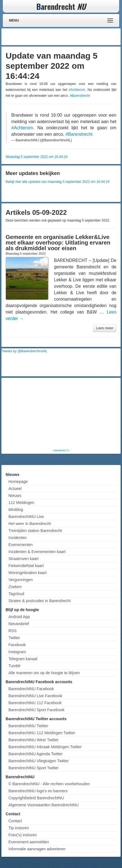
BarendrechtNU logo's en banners (38, 791)
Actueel (15, 489)
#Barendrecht (80, 96)
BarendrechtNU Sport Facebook (36, 710)
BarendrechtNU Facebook (31, 689)
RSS (13, 631)
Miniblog (16, 510)
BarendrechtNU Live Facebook (35, 696)
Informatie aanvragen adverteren (37, 849)
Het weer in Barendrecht (30, 524)
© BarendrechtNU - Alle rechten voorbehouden (49, 784)
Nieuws (15, 496)
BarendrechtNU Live (26, 517)
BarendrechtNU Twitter (28, 726)
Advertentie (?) (61, 450)
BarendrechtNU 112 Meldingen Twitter (42, 733)
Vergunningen (21, 580)
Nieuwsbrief (19, 624)
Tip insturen (19, 828)
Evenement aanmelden (29, 842)
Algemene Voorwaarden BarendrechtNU (44, 805)
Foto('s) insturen (23, 835)
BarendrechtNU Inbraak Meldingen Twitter (45, 747)
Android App (19, 617)
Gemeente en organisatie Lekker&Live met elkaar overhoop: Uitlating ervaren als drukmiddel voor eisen (58, 243)
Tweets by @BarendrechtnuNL (24, 351)
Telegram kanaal (23, 659)
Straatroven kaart (23, 559)
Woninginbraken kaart (28, 573)
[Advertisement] (74, 37)
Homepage (18, 482)
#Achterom (77, 90)
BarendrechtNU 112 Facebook (35, 703)
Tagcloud (16, 594)
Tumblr (14, 666)
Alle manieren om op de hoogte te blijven (44, 673)
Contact (15, 821)
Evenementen (21, 545)
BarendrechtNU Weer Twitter (33, 740)
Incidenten (18, 538)
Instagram (17, 652)
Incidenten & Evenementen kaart (37, 552)
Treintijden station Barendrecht (35, 531)
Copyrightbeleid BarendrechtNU (36, 798)
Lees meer (105, 328)
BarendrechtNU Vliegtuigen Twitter (39, 761)
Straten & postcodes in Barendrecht (39, 601)
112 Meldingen (21, 503)
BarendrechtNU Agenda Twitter (36, 754)
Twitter (14, 638)
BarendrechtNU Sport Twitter (34, 768)
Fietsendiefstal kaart (26, 566)
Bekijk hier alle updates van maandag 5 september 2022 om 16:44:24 (58, 182)
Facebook (17, 645)
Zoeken (15, 587)
